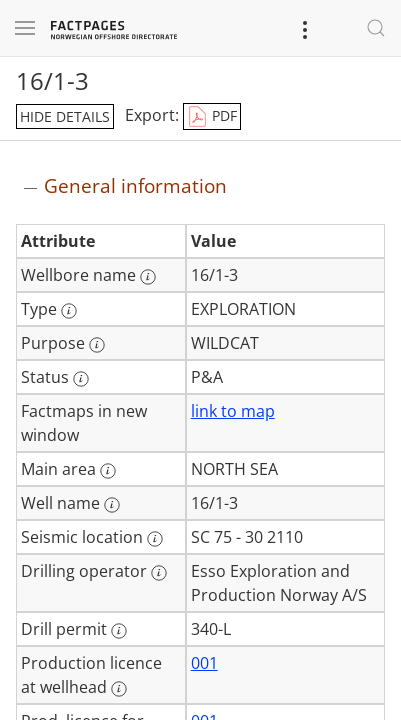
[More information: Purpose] (97, 345)
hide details (65, 116)
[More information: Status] (81, 379)
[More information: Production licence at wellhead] (119, 689)
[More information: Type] (69, 311)
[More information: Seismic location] (155, 539)
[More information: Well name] (112, 505)
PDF (212, 117)
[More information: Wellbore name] (148, 277)
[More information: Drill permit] (119, 631)
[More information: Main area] (108, 471)
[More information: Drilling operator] (159, 573)
